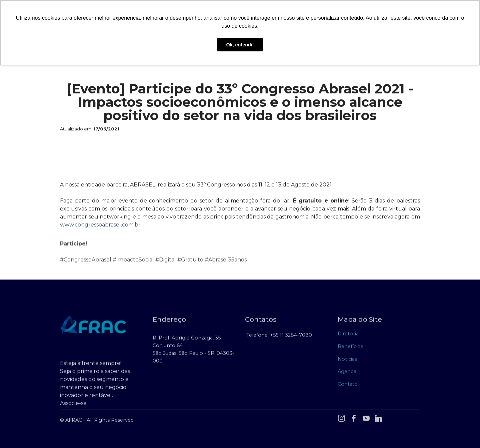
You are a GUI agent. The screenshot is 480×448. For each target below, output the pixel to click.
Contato (348, 386)
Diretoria (348, 336)
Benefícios (350, 348)
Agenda (347, 373)
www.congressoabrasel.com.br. (101, 225)
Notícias (347, 361)
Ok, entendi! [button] (240, 45)
